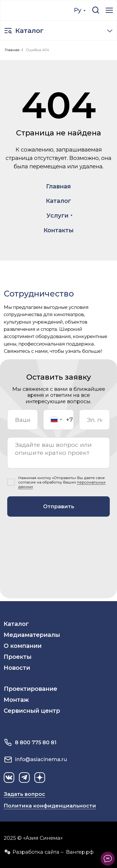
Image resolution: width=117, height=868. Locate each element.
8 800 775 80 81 (36, 743)
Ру (78, 10)
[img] (32, 10)
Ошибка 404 (37, 50)
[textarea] (58, 453)
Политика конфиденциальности (50, 806)
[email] (94, 420)
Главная (12, 50)
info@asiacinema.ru (41, 759)
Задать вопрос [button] (24, 794)
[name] (22, 420)
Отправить (59, 506)
